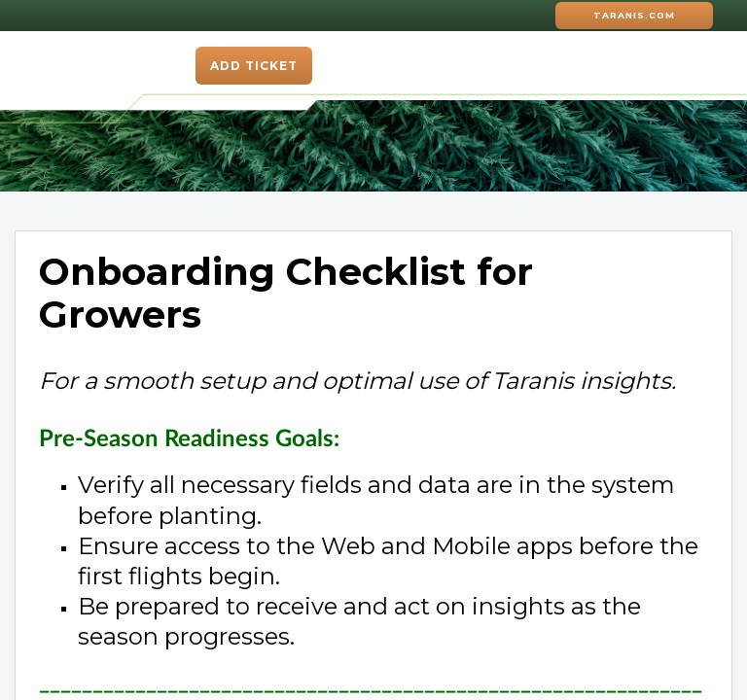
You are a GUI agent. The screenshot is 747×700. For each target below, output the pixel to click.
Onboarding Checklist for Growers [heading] (286, 294)
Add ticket (254, 66)
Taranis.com (634, 15)
